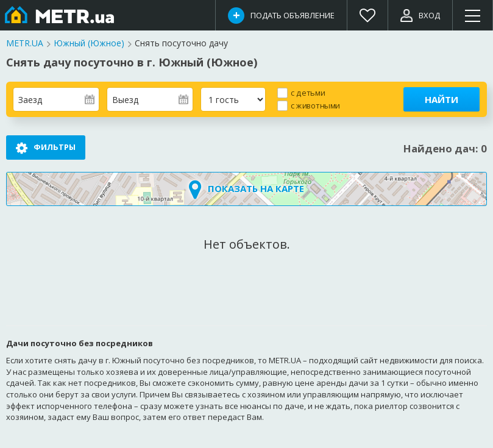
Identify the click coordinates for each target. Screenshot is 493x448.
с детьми (308, 92)
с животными (315, 105)
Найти (442, 99)
